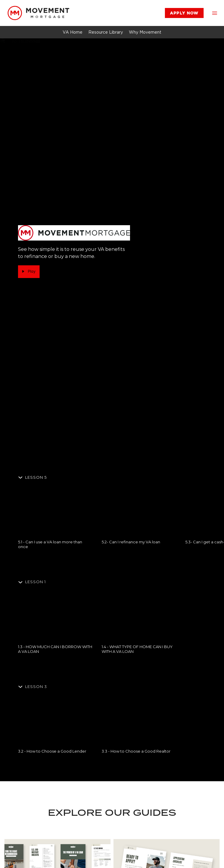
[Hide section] (34, 477)
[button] (215, 13)
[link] (38, 13)
